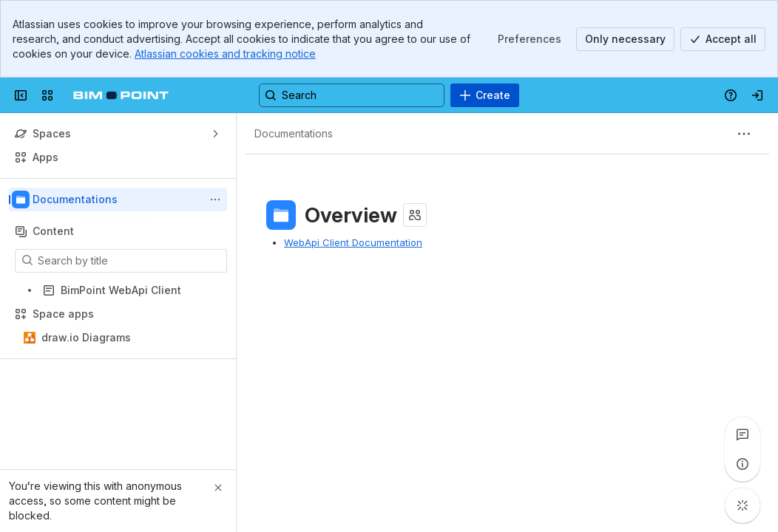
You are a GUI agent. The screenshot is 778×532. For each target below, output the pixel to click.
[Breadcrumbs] (294, 134)
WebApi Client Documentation (353, 242)
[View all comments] (743, 434)
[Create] (485, 95)
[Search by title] (130, 261)
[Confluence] (121, 95)
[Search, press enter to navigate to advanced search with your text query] (352, 95)
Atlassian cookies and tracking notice (225, 54)
